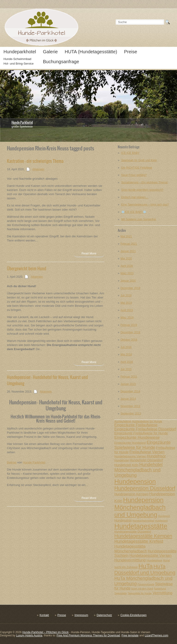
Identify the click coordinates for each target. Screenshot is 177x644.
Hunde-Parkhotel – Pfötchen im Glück (46, 632)
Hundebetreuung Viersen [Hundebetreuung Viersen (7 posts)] (130, 456)
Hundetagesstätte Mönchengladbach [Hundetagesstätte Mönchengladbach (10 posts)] (131, 549)
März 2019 (127, 318)
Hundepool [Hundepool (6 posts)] (164, 516)
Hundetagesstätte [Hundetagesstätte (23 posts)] (141, 526)
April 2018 (127, 362)
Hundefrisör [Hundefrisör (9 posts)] (156, 456)
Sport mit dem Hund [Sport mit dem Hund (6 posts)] (142, 589)
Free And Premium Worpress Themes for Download (88, 635)
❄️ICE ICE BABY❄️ (134, 212)
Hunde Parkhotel (34, 462)
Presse (62, 615)
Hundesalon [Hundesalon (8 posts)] (123, 520)
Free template (130, 635)
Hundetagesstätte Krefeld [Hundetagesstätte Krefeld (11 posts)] (139, 541)
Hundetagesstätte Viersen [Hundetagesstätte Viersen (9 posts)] (150, 556)
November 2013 (130, 406)
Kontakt (44, 615)
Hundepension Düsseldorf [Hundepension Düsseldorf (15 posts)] (145, 488)
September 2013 (131, 414)
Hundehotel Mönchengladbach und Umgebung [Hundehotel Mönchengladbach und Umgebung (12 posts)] (139, 470)
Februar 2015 (129, 377)
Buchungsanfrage (61, 62)
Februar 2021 (129, 244)
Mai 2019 (126, 303)
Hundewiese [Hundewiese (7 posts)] (154, 561)
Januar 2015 (128, 384)
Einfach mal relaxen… (135, 197)
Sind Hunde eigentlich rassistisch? (142, 190)
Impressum (81, 615)
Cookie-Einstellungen (134, 615)
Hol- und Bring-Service (19, 64)
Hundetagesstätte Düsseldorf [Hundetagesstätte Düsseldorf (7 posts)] (133, 532)
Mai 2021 (126, 236)
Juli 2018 (126, 347)
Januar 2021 (128, 251)
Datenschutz (104, 615)
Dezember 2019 (130, 288)
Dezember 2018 (130, 332)
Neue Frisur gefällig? (134, 175)
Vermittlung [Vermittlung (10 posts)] (162, 593)
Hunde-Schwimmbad (17, 59)
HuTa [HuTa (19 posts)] (146, 566)
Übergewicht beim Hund (27, 269)
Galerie (50, 52)
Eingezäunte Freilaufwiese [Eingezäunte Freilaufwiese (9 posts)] (136, 425)
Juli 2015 (126, 369)
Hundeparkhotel (20, 52)
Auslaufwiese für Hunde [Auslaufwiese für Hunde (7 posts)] (147, 421)
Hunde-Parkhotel (22, 122)
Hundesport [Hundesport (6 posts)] (161, 521)
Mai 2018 (126, 355)
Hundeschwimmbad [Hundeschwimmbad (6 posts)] (143, 521)
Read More (89, 253)
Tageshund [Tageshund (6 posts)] (160, 589)
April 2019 (127, 310)
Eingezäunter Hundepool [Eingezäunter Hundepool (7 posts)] (130, 443)
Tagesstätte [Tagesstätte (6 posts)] (121, 593)
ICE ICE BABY (130, 153)
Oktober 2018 (129, 340)
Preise (131, 52)
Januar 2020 (128, 281)
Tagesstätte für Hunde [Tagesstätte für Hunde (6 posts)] (140, 593)
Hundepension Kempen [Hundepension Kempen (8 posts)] (131, 494)
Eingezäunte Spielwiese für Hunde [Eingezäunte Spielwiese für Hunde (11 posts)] (142, 445)
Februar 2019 (129, 325)
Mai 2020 (126, 259)
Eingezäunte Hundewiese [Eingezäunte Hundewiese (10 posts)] (137, 437)
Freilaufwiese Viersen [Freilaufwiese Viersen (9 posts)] (147, 452)
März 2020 (127, 273)
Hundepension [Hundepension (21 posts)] (135, 482)
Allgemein (38, 169)
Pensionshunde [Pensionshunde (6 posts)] (146, 584)
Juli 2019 (126, 295)
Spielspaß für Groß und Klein (139, 160)
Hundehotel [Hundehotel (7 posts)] (122, 460)
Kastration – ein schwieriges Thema (35, 161)
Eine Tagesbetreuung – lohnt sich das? (145, 205)
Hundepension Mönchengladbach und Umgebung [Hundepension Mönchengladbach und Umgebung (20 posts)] (140, 507)
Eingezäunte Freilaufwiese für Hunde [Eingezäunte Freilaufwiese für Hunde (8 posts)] (141, 433)
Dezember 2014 (130, 391)
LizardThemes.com (156, 635)
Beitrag (12, 462)
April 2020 (127, 266)
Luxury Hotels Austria (29, 635)
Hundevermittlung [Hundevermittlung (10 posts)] (130, 560)
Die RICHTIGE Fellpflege (137, 168)
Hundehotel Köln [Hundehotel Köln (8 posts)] (126, 465)
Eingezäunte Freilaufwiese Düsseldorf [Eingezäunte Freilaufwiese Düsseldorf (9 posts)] (145, 429)
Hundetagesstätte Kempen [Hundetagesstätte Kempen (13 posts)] (143, 536)
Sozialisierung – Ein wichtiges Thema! (145, 182)
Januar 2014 (128, 399)
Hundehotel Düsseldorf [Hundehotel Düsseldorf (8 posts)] (146, 460)
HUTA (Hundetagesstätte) (91, 52)
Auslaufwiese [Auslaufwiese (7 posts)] (123, 421)
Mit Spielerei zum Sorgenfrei (139, 219)
